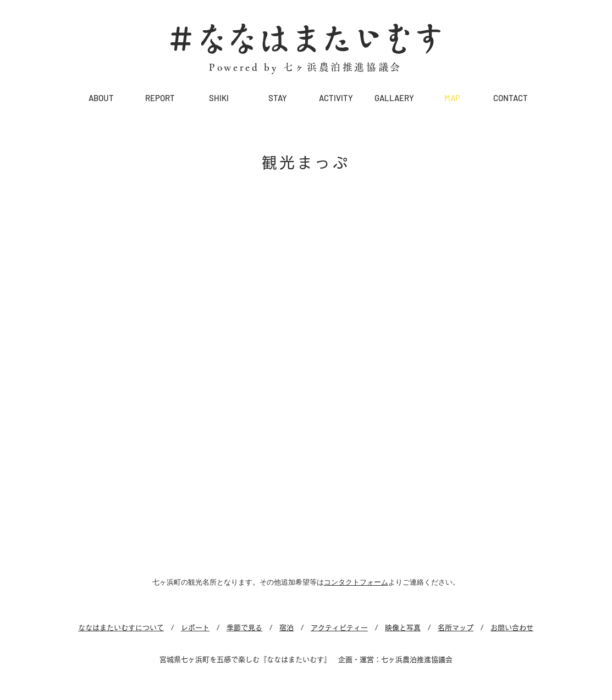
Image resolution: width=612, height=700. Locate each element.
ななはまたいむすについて (121, 628)
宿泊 (286, 628)
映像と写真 (403, 628)
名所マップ (456, 628)
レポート (195, 628)
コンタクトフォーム (356, 582)
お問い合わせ (512, 628)
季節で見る (244, 628)
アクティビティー (339, 628)
